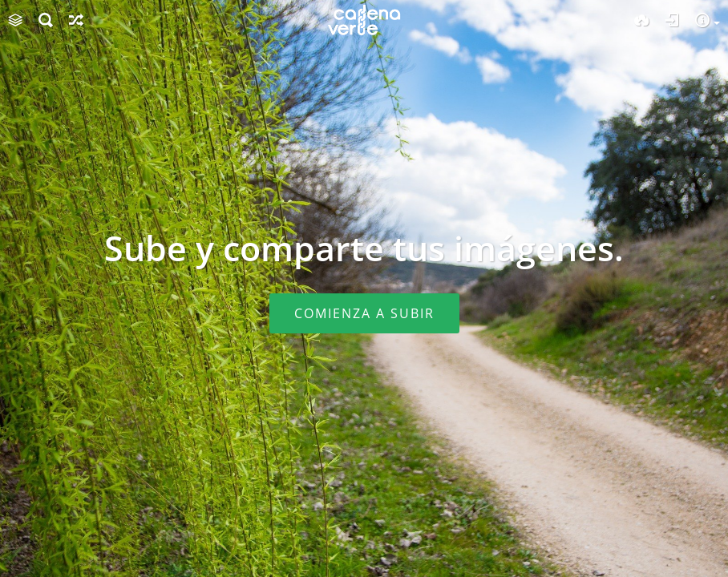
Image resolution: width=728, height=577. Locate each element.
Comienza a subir (364, 313)
